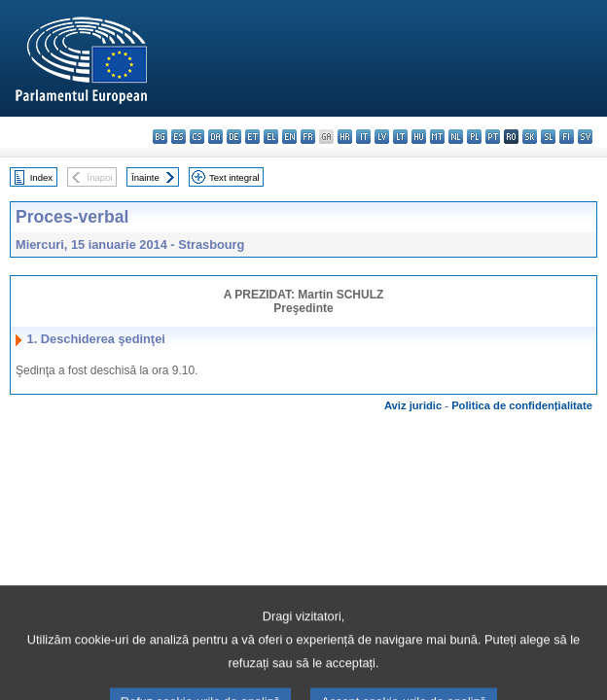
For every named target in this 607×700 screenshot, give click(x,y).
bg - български (160, 137)
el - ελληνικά (271, 137)
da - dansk (215, 137)
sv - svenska (585, 137)
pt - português (493, 137)
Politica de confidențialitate (522, 405)
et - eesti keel (252, 137)
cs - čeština (197, 137)
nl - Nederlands (456, 137)
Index (41, 177)
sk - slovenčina (530, 137)
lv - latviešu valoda (382, 137)
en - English (289, 137)
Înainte (145, 177)
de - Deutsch (234, 137)
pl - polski (474, 137)
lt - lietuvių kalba (400, 137)
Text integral (234, 177)
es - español (179, 137)
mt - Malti (437, 137)
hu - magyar (419, 137)
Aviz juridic (413, 405)
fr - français (308, 137)
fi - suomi (567, 137)
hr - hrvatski (345, 137)
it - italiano (363, 137)
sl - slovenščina (548, 137)
